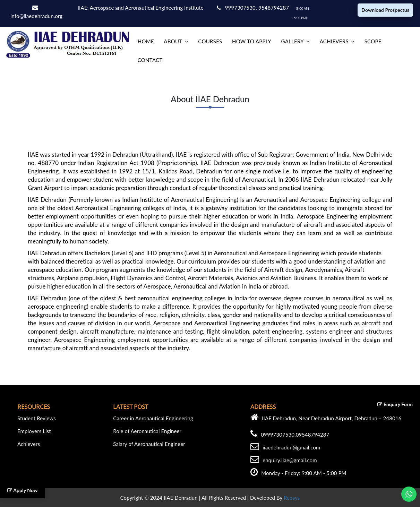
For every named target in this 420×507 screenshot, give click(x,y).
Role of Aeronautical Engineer (147, 431)
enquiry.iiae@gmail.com (290, 460)
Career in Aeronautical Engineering (153, 418)
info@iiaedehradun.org (36, 16)
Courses (210, 41)
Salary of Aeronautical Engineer (149, 444)
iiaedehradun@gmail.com (291, 447)
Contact (150, 60)
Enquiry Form (395, 404)
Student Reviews (37, 418)
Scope (373, 41)
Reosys (292, 498)
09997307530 (278, 435)
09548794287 (313, 435)
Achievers (334, 41)
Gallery (292, 41)
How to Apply (252, 41)
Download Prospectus (385, 10)
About (173, 41)
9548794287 (274, 8)
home (146, 41)
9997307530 (236, 8)
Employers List (34, 431)
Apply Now (22, 490)
